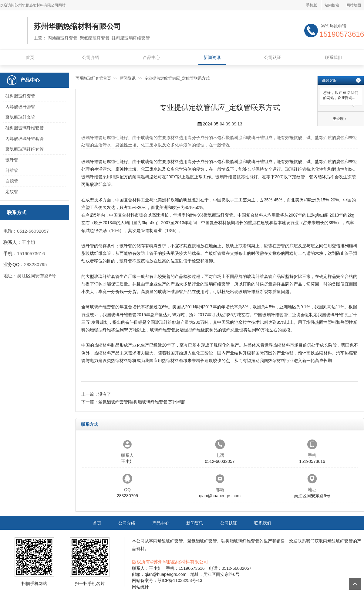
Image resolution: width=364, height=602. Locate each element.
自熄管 (12, 181)
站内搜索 (332, 5)
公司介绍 (91, 57)
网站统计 (140, 587)
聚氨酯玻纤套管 (20, 117)
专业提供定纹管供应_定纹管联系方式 (177, 78)
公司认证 (273, 57)
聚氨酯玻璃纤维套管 (25, 149)
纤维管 (12, 170)
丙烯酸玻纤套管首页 (93, 78)
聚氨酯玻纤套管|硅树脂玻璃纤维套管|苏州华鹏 (142, 402)
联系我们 (333, 57)
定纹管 (12, 192)
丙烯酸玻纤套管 (20, 107)
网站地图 (354, 5)
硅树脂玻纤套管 (20, 96)
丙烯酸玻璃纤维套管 (25, 139)
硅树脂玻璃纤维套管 (25, 128)
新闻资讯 (212, 57)
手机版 (312, 5)
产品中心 (151, 57)
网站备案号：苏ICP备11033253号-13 (167, 580)
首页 (30, 57)
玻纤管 (12, 160)
